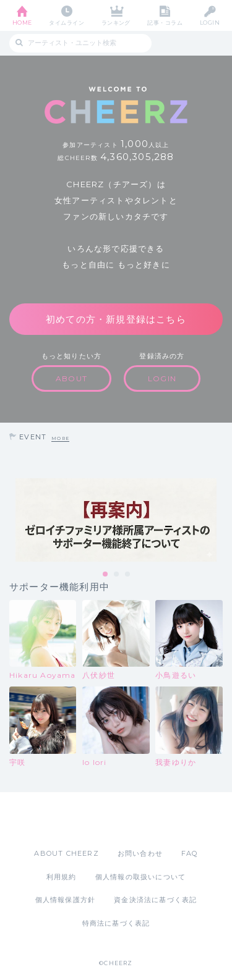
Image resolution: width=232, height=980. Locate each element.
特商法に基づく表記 (116, 923)
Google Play (148, 820)
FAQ (190, 853)
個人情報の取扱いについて (140, 877)
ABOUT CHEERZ (66, 853)
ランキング (116, 23)
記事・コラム (165, 23)
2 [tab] (117, 575)
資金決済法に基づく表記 (155, 900)
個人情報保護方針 (66, 900)
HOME (22, 23)
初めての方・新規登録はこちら (116, 319)
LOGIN (210, 23)
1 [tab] (106, 575)
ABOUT (71, 378)
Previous (12, 520)
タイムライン (67, 23)
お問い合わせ (140, 853)
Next (220, 520)
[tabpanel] (116, 520)
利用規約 (62, 877)
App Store (82, 820)
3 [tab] (128, 575)
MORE (60, 438)
